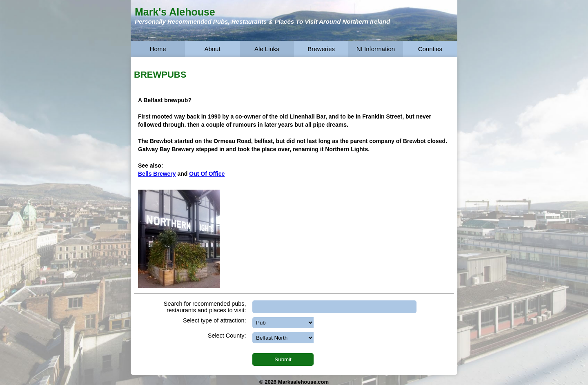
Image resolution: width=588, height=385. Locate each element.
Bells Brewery (157, 174)
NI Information (376, 49)
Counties (430, 49)
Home (158, 49)
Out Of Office (207, 174)
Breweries (321, 49)
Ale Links (267, 49)
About (212, 49)
